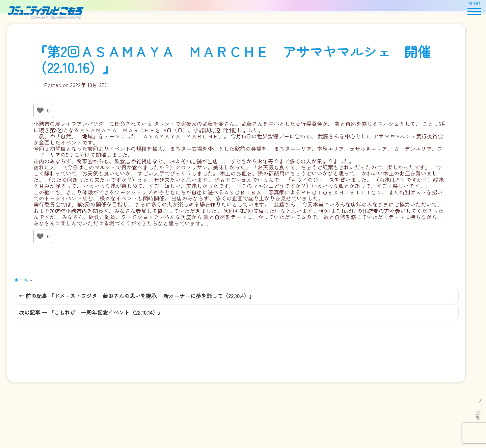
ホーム (21, 280)
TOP (478, 415)
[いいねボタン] (40, 110)
